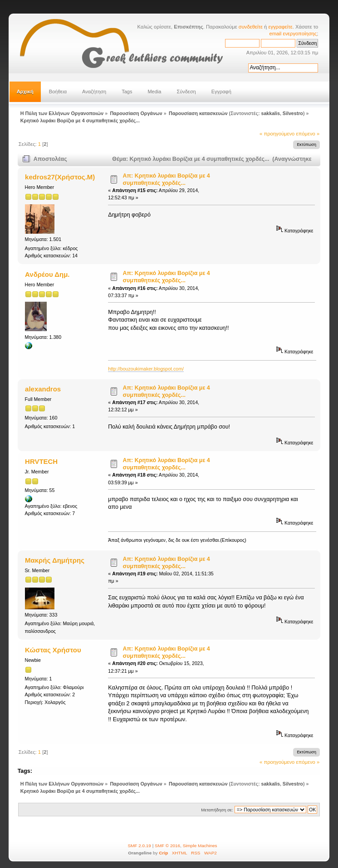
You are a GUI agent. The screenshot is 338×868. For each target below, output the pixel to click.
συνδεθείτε (251, 27)
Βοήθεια (58, 92)
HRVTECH (41, 461)
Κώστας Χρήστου (53, 650)
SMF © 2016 (167, 846)
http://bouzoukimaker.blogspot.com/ (146, 369)
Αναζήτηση (94, 92)
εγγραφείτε (280, 27)
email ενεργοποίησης (293, 34)
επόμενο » (308, 134)
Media (154, 92)
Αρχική (25, 92)
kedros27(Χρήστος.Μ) (60, 177)
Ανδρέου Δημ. (47, 274)
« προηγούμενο (277, 134)
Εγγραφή (221, 92)
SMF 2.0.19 (139, 846)
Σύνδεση (186, 92)
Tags (127, 92)
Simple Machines (200, 846)
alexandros (43, 389)
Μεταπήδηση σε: (217, 810)
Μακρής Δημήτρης (55, 560)
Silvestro (293, 113)
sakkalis (270, 113)
